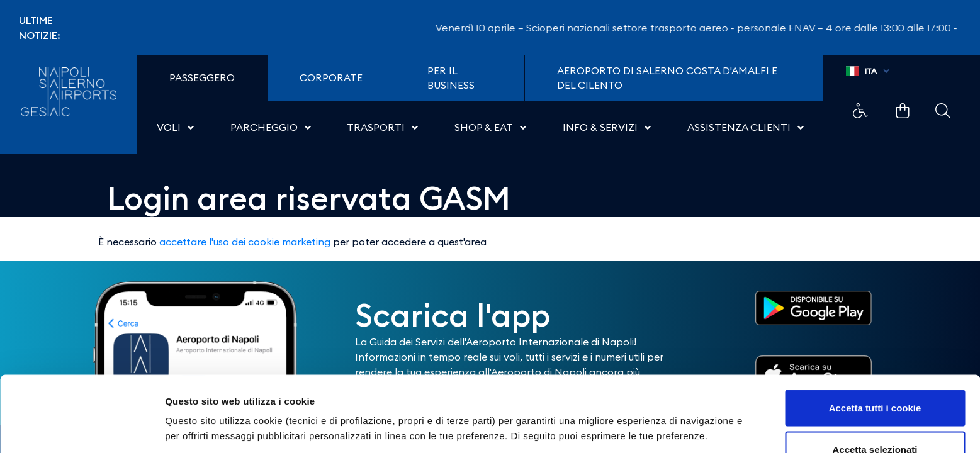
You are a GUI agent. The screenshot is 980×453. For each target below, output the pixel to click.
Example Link (860, 111)
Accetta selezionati (875, 378)
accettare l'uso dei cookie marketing (245, 242)
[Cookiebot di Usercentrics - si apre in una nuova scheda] (82, 428)
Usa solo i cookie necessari (875, 419)
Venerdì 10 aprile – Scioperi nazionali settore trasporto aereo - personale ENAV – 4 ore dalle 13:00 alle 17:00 (700, 28)
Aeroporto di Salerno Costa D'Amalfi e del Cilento (667, 78)
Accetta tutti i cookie (875, 337)
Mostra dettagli (662, 405)
